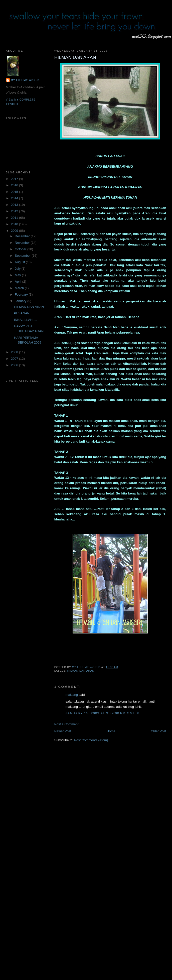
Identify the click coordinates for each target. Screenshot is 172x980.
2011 (15, 218)
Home (111, 731)
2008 (15, 352)
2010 (15, 224)
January (21, 301)
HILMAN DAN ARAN (81, 671)
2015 (15, 192)
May (18, 275)
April (19, 282)
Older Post (158, 731)
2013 (15, 205)
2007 (15, 359)
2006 (15, 365)
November (23, 243)
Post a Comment (66, 724)
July (18, 269)
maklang (72, 695)
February (22, 295)
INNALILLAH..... (26, 320)
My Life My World (25, 80)
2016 (15, 185)
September (23, 256)
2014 (15, 198)
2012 (15, 211)
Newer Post (63, 731)
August (20, 262)
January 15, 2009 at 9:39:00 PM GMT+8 (103, 713)
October (21, 249)
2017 (15, 179)
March (20, 288)
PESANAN (22, 313)
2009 (15, 231)
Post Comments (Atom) (91, 740)
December (23, 236)
